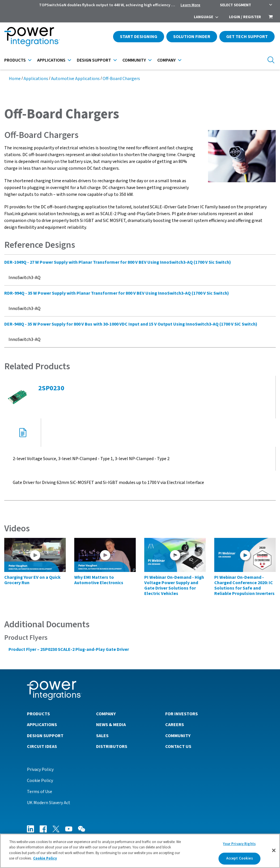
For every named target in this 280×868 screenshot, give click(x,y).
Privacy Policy (40, 770)
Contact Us (178, 747)
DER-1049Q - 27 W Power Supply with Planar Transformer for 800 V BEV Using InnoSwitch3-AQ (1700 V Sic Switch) (118, 262)
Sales (102, 736)
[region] (140, 851)
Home (15, 79)
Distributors (112, 747)
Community (134, 60)
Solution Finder (192, 37)
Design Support (94, 60)
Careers (175, 725)
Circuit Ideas (42, 747)
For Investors (182, 714)
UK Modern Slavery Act (49, 803)
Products (15, 60)
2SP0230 (51, 388)
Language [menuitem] (203, 17)
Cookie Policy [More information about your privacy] (45, 858)
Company (166, 60)
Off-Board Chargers (121, 79)
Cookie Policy (40, 781)
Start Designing (139, 37)
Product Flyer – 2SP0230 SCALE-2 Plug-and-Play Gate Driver (69, 649)
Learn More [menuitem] (190, 5)
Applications (51, 60)
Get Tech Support (247, 37)
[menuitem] (271, 17)
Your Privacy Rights (239, 844)
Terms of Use (40, 792)
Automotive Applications (75, 79)
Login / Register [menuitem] (245, 17)
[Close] (274, 850)
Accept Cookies (239, 858)
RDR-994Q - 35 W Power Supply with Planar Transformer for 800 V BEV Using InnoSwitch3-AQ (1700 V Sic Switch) (117, 293)
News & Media (111, 725)
